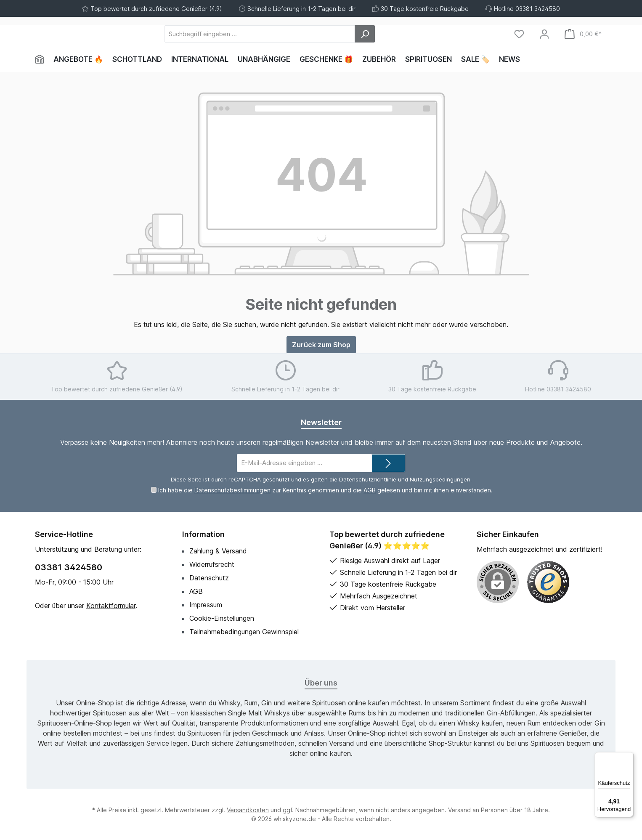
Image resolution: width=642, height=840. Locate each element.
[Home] (42, 59)
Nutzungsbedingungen (440, 479)
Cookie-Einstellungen (222, 618)
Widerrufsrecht (212, 564)
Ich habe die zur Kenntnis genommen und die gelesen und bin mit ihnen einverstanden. (325, 490)
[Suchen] (411, 34)
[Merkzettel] (519, 34)
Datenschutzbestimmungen (232, 490)
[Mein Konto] (544, 34)
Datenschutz (209, 578)
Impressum (206, 605)
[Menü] (629, 757)
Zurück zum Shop (321, 345)
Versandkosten (248, 810)
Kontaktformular (111, 606)
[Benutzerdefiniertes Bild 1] (548, 582)
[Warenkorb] (583, 34)
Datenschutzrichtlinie (368, 479)
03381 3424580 (69, 567)
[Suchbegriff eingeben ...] (306, 34)
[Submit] (388, 463)
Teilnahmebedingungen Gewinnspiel (244, 632)
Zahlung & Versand (218, 551)
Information (203, 534)
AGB (370, 490)
